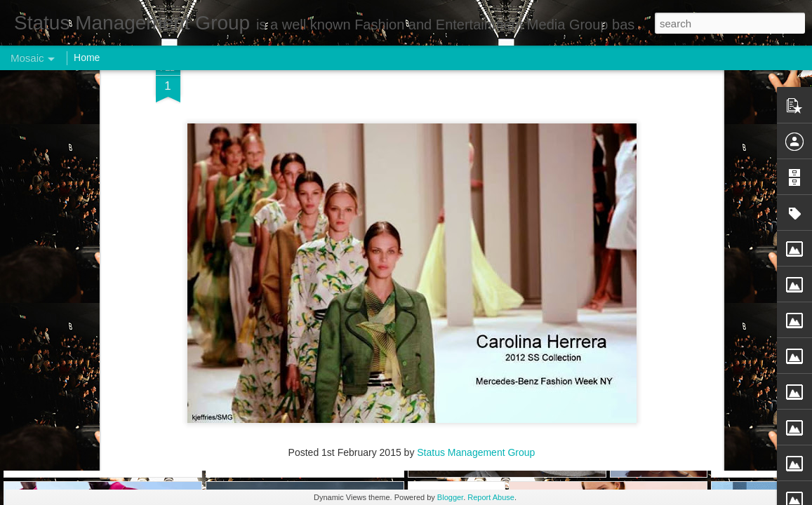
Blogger (450, 497)
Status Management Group (476, 79)
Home (87, 58)
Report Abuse (491, 497)
